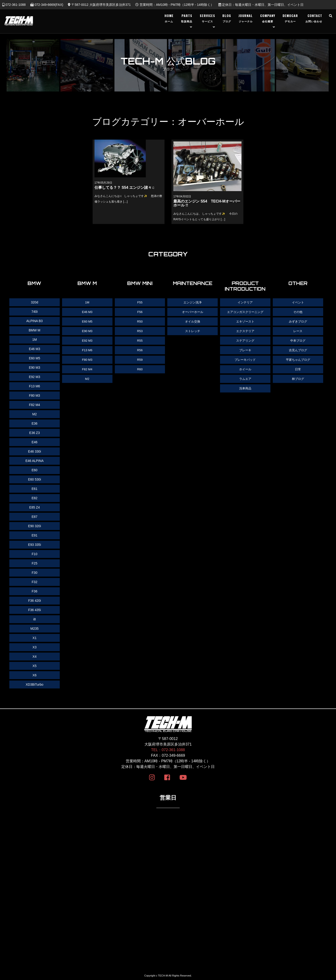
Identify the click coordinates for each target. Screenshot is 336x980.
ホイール (245, 368)
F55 (140, 302)
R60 (140, 368)
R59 (140, 358)
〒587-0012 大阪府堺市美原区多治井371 (99, 5)
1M (87, 302)
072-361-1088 (14, 5)
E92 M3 (87, 340)
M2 (87, 377)
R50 (140, 321)
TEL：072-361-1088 (168, 750)
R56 (140, 349)
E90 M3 (87, 330)
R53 (140, 330)
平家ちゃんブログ (298, 358)
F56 (140, 312)
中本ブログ (298, 340)
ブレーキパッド (245, 358)
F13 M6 (87, 349)
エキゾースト (245, 321)
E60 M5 (87, 321)
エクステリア (245, 330)
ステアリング (245, 340)
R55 (140, 340)
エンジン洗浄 (192, 302)
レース (298, 330)
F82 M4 (87, 368)
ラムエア (245, 377)
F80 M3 (87, 358)
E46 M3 (87, 312)
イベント (298, 302)
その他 (298, 312)
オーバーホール (192, 312)
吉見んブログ (298, 349)
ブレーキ (245, 349)
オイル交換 (192, 321)
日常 (298, 368)
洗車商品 (245, 386)
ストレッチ (192, 330)
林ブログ (298, 377)
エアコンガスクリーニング (245, 312)
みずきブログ (298, 321)
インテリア (245, 302)
